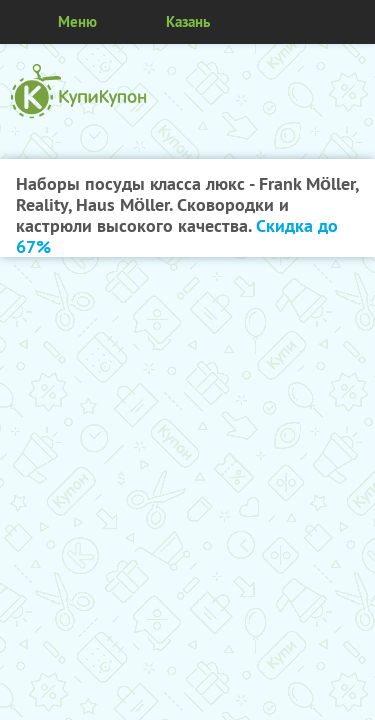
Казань (188, 21)
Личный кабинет (353, 22)
